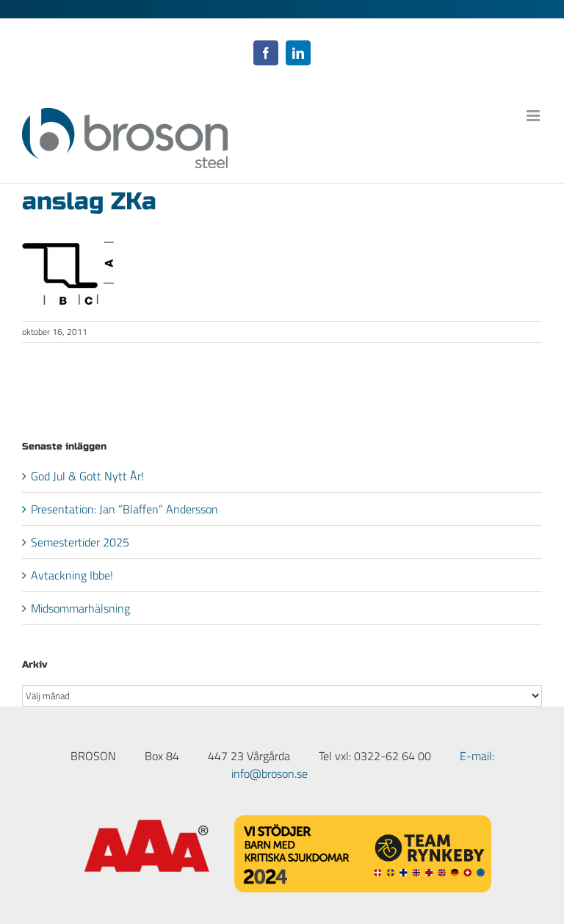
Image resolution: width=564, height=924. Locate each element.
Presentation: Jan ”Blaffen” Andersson (124, 509)
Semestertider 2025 (80, 542)
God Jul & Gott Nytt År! (87, 476)
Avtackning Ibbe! (72, 575)
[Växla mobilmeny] (534, 116)
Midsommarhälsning (80, 608)
